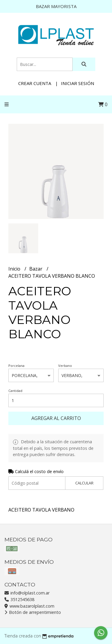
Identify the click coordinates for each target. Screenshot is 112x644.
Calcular (84, 483)
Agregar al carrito (56, 418)
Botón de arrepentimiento (33, 612)
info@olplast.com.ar (27, 593)
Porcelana (16, 366)
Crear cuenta (35, 83)
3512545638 (19, 599)
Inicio (15, 269)
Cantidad (15, 391)
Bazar (36, 269)
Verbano (65, 366)
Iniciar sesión (78, 83)
